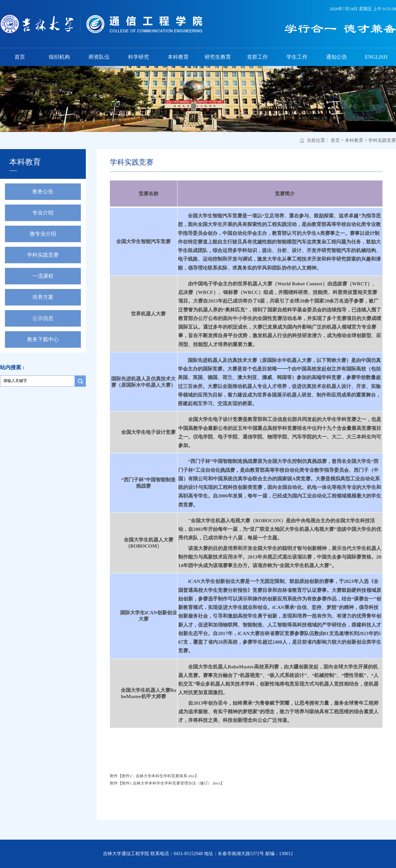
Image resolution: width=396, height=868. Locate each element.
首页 (20, 57)
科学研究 (139, 57)
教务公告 (43, 192)
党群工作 (257, 57)
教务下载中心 (43, 339)
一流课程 (43, 276)
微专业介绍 (43, 234)
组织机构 (59, 57)
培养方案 (43, 297)
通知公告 (337, 57)
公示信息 (43, 318)
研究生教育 (218, 57)
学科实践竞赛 (382, 140)
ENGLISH (376, 57)
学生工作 (297, 57)
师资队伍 (99, 57)
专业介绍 (43, 213)
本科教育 (178, 57)
